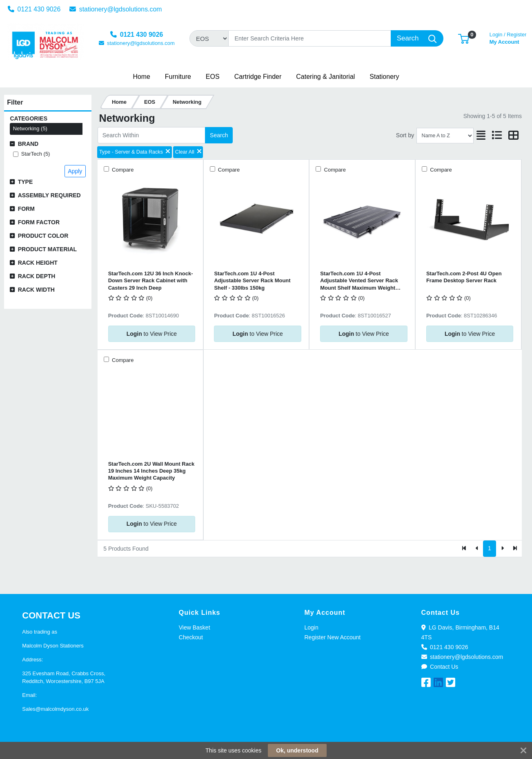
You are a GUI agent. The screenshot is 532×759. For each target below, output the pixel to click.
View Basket (195, 627)
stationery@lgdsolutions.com (116, 9)
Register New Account (333, 637)
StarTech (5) (36, 154)
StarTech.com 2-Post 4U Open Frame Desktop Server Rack (464, 277)
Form (26, 209)
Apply (75, 171)
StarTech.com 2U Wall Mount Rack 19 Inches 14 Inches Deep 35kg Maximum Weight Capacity (151, 471)
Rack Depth (37, 276)
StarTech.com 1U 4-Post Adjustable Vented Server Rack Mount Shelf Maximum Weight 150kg (359, 281)
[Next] (502, 549)
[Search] (310, 38)
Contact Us (440, 667)
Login (312, 627)
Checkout (191, 637)
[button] (464, 38)
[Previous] (477, 549)
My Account (508, 37)
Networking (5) (30, 128)
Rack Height (38, 263)
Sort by (405, 135)
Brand (28, 144)
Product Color (43, 236)
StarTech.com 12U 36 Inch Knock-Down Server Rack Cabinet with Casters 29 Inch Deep (151, 281)
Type (26, 182)
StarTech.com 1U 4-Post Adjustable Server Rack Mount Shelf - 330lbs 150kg (252, 281)
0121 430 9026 (34, 9)
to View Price (152, 334)
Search (219, 135)
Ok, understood (297, 750)
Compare (122, 170)
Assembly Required (49, 195)
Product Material (47, 249)
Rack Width (36, 290)
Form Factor (39, 222)
